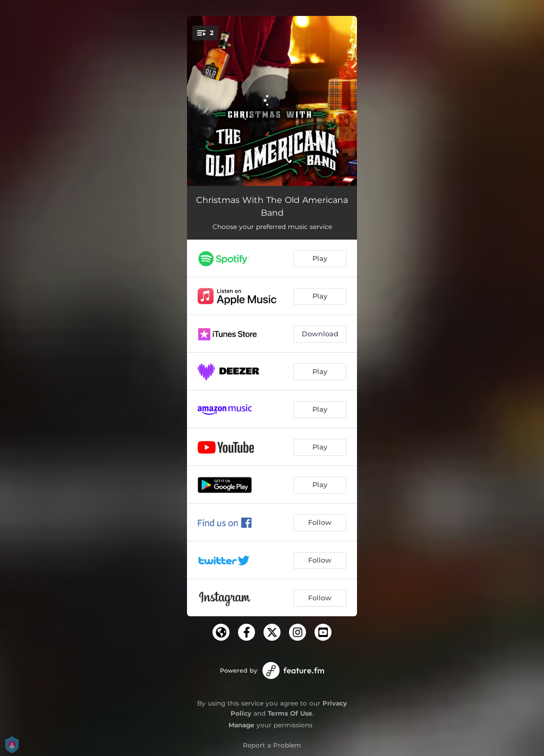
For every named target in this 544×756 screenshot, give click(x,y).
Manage (241, 725)
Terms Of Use (290, 713)
